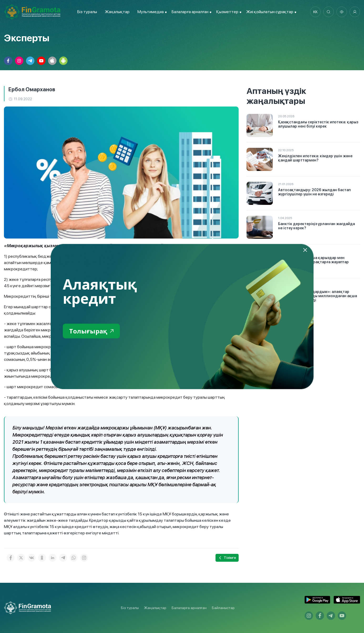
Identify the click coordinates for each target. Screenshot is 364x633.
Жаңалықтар (117, 12)
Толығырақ (91, 331)
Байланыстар (223, 608)
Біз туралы (87, 12)
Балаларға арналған (189, 608)
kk (315, 12)
